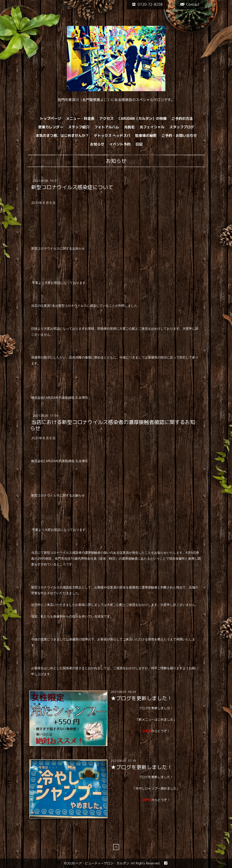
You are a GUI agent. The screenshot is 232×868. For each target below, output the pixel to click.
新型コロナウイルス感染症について (72, 187)
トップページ (50, 119)
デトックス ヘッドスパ (112, 136)
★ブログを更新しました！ (142, 698)
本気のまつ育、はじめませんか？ (62, 136)
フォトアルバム (107, 127)
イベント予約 (120, 144)
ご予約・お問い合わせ (179, 136)
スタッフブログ (182, 127)
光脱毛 (129, 127)
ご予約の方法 (182, 119)
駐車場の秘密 (146, 136)
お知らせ (97, 144)
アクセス (106, 119)
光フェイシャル (152, 127)
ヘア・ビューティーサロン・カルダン (102, 863)
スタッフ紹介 (79, 127)
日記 (139, 144)
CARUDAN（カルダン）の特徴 (143, 119)
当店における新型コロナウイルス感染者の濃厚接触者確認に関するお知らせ (113, 425)
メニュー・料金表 (80, 119)
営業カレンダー (51, 127)
